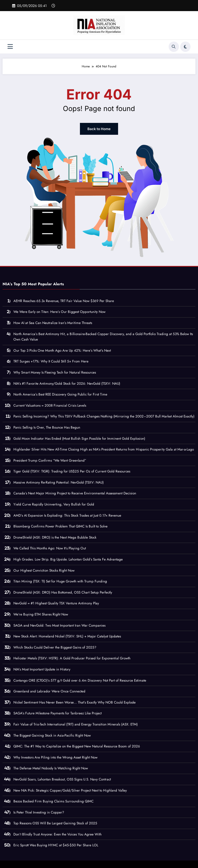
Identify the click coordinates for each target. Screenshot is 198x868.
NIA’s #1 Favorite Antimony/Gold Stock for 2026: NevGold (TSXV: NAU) (67, 383)
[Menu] (10, 47)
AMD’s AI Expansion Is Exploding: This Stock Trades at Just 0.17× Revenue (67, 515)
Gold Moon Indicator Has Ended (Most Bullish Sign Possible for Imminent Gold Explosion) (79, 438)
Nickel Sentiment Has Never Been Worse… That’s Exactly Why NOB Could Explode (75, 702)
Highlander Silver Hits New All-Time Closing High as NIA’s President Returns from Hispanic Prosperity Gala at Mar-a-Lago (104, 449)
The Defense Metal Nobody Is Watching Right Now (51, 768)
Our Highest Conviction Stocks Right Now (44, 570)
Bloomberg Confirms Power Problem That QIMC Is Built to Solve (60, 526)
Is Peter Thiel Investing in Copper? (39, 812)
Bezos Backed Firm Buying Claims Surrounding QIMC (53, 801)
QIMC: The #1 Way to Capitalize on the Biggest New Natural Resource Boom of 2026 (77, 746)
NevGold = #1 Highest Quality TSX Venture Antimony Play (56, 603)
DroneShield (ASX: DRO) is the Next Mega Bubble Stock (55, 537)
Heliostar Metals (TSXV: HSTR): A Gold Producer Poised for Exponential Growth (72, 658)
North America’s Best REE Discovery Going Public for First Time (60, 394)
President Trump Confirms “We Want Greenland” (50, 460)
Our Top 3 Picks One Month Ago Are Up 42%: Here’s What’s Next (62, 350)
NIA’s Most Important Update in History (42, 669)
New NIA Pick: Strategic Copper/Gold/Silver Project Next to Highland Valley (70, 790)
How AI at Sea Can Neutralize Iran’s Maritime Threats (53, 323)
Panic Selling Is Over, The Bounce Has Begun (47, 427)
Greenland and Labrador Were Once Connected (49, 691)
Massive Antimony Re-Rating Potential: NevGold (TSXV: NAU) (59, 482)
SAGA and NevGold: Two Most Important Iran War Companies (59, 625)
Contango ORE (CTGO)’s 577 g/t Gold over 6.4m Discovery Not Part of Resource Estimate (80, 680)
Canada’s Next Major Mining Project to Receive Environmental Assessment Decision (75, 493)
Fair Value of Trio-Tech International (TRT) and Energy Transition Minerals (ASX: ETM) (76, 724)
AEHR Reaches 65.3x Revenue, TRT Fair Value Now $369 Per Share (64, 301)
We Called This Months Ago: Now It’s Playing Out (50, 548)
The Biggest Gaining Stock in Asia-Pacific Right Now (52, 735)
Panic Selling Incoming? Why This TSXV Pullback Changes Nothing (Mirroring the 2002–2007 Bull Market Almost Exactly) (104, 416)
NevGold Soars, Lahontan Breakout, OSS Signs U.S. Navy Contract (62, 779)
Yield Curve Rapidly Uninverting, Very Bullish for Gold (54, 504)
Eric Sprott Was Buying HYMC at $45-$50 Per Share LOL (56, 845)
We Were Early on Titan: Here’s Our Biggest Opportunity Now (59, 311)
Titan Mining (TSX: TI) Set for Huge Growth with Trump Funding (60, 581)
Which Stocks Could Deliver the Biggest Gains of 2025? (55, 647)
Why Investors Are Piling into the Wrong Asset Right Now (55, 757)
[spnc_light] (185, 47)
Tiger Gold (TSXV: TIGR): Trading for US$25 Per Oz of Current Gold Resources (72, 471)
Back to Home (99, 129)
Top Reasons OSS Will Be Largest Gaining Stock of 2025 (55, 823)
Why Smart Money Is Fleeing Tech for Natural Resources (55, 372)
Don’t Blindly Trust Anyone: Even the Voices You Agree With (57, 834)
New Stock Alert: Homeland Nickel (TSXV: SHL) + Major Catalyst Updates (67, 636)
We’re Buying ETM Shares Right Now (41, 614)
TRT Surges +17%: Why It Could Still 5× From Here (51, 361)
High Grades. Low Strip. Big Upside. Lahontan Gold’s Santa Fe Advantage (68, 559)
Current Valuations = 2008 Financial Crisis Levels (50, 405)
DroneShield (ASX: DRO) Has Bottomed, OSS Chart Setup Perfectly (63, 592)
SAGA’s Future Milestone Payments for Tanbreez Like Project (57, 713)
